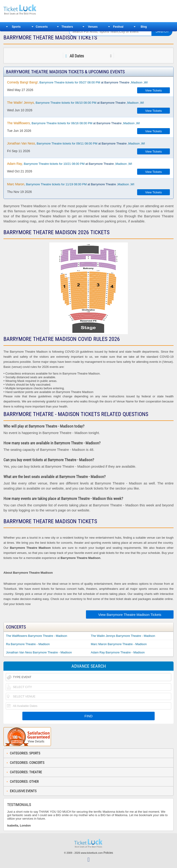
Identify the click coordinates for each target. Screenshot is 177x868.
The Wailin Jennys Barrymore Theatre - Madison (123, 636)
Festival (118, 27)
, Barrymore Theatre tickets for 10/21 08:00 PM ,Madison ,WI (70, 164)
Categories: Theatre (26, 772)
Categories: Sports (25, 753)
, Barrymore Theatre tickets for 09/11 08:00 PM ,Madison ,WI (76, 143)
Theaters (67, 27)
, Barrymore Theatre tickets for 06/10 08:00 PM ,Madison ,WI (76, 103)
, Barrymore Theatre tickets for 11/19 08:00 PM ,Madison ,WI (71, 184)
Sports (16, 27)
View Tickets (153, 90)
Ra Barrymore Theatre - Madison (28, 644)
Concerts (42, 27)
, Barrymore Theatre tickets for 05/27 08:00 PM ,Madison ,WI (77, 82)
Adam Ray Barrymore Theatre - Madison (118, 652)
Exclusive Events (23, 791)
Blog (144, 27)
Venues (93, 27)
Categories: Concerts (27, 763)
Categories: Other (24, 782)
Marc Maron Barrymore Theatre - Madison (119, 644)
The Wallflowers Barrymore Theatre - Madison (37, 636)
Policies (108, 853)
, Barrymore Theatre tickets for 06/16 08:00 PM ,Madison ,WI (74, 123)
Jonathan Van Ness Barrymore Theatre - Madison (39, 652)
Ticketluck (33, 10)
